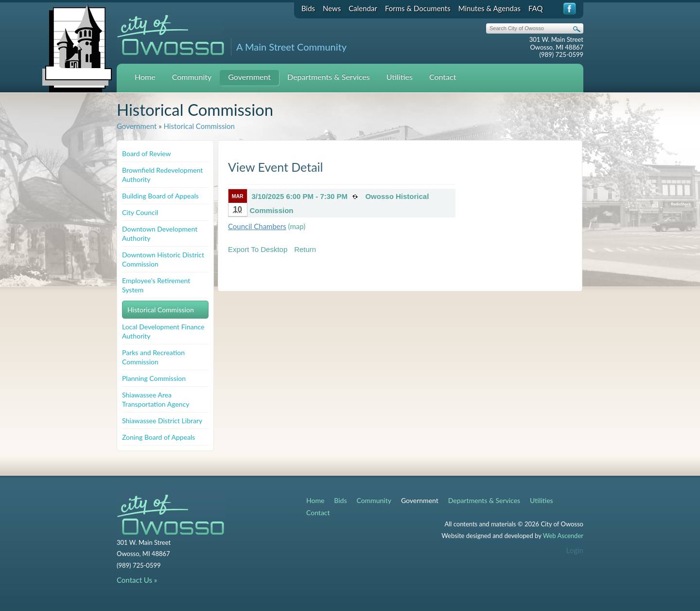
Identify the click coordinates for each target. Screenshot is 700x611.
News (332, 8)
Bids (308, 8)
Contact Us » (137, 580)
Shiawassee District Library (162, 421)
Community (192, 77)
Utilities (400, 77)
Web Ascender (563, 536)
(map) (297, 226)
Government (249, 77)
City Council (140, 212)
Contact (443, 77)
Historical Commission (199, 126)
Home (145, 77)
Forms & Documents (418, 8)
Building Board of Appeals (160, 196)
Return (305, 249)
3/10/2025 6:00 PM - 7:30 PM (300, 196)
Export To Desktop (258, 249)
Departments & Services (329, 77)
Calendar (363, 8)
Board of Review (147, 153)
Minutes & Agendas (490, 8)
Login (575, 550)
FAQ (536, 8)
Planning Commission (154, 378)
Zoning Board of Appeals (158, 437)
